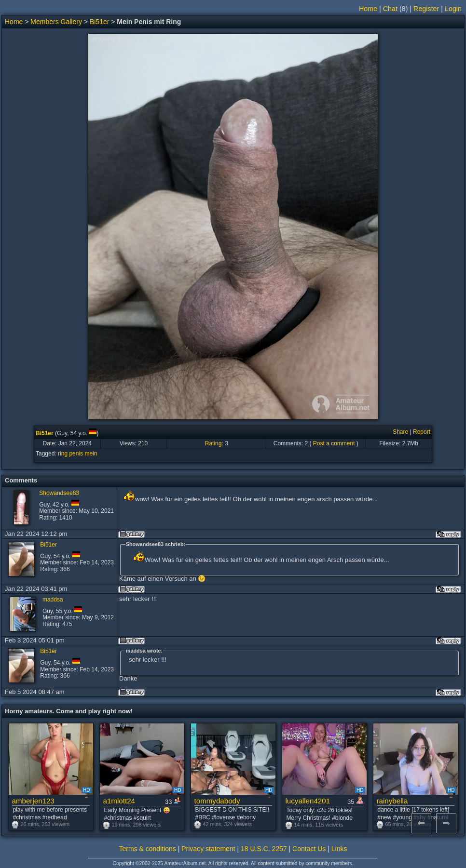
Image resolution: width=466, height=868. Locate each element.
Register (426, 9)
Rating (213, 443)
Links (339, 849)
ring (63, 454)
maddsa (53, 600)
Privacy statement (208, 849)
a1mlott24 (119, 801)
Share (400, 432)
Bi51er (99, 22)
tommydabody (217, 801)
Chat (390, 9)
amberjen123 (33, 801)
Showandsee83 (59, 493)
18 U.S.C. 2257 (264, 849)
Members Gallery (56, 22)
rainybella (392, 801)
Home (368, 9)
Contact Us (309, 849)
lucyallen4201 (308, 801)
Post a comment (334, 443)
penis (76, 454)
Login (453, 9)
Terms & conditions (148, 849)
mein (91, 454)
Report (422, 432)
